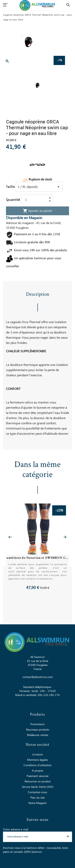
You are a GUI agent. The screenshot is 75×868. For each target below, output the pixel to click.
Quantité (13, 200)
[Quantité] (37, 200)
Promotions (37, 724)
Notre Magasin (37, 803)
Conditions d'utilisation (38, 765)
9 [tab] (59, 610)
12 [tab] (29, 615)
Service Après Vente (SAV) (38, 787)
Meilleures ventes (38, 735)
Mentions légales (37, 760)
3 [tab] (23, 610)
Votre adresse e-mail (16, 830)
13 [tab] (35, 615)
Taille (10, 187)
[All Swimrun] (37, 5)
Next (65, 537)
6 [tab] (41, 610)
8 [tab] (53, 610)
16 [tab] (53, 615)
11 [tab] (23, 615)
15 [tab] (47, 615)
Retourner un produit (38, 782)
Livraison (38, 755)
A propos (38, 771)
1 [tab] (11, 610)
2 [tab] (17, 610)
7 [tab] (47, 610)
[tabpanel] (38, 547)
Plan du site (37, 798)
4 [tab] (29, 610)
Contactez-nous (37, 792)
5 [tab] (35, 610)
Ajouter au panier (38, 211)
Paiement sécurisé (37, 776)
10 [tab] (65, 610)
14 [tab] (41, 615)
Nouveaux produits (38, 730)
